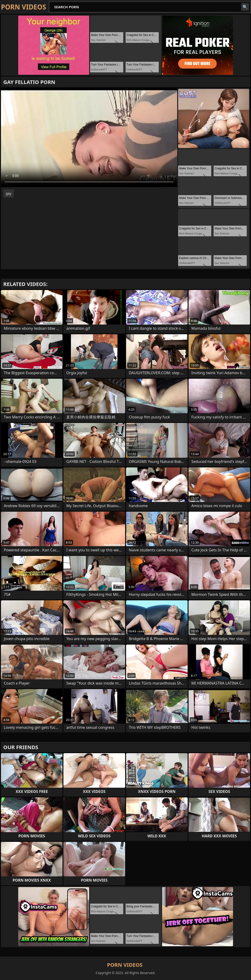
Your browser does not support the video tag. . (89, 138)
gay (9, 193)
